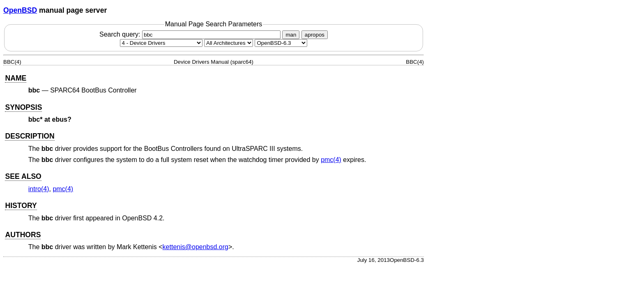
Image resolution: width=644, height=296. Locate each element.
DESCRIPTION (30, 136)
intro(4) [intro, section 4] (39, 189)
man (291, 35)
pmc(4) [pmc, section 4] (331, 160)
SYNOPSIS (23, 107)
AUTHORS (23, 235)
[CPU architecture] (229, 43)
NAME (16, 78)
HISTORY (21, 206)
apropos (315, 35)
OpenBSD (20, 10)
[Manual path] (281, 43)
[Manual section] (161, 43)
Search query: (191, 34)
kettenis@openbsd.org (195, 247)
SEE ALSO (23, 176)
